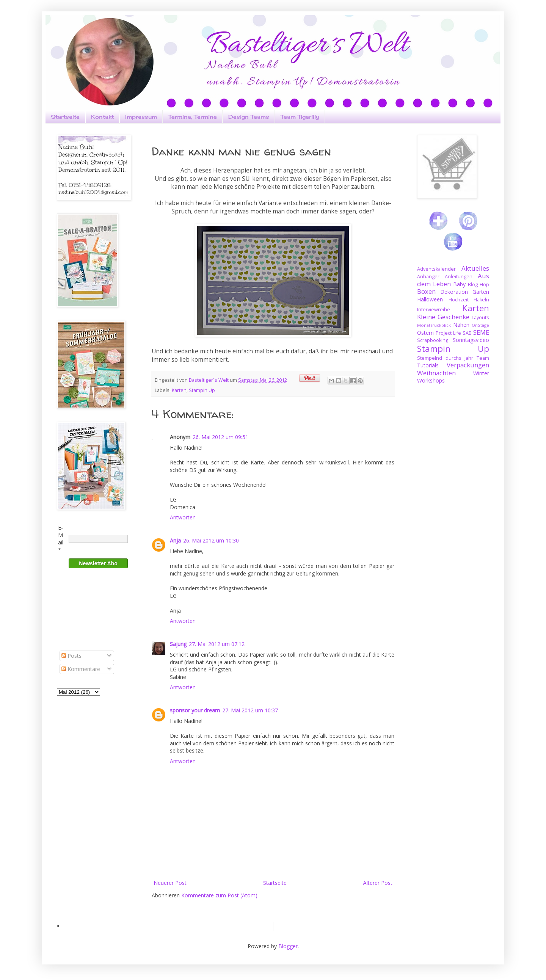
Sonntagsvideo (471, 340)
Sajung (178, 644)
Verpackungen (468, 365)
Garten (481, 292)
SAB (467, 333)
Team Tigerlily (300, 117)
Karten (179, 390)
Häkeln (481, 300)
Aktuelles (475, 268)
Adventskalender (436, 269)
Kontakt (102, 117)
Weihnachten (436, 373)
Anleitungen (459, 277)
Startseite (65, 117)
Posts (71, 656)
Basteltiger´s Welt (209, 380)
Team (483, 358)
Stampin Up (202, 390)
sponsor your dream (195, 710)
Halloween (430, 299)
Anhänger (428, 277)
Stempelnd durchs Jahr (445, 358)
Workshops (431, 380)
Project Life (448, 333)
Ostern (425, 333)
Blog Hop (479, 285)
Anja (175, 540)
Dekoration (454, 292)
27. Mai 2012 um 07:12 (217, 644)
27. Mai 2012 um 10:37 (250, 710)
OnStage (480, 325)
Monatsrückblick (434, 325)
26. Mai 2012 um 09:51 (220, 437)
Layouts (480, 318)
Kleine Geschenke (443, 317)
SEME (481, 332)
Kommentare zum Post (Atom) (219, 895)
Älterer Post (378, 883)
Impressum (141, 117)
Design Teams (249, 117)
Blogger (288, 946)
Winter (481, 373)
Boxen (426, 291)
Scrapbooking (433, 340)
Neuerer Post (170, 883)
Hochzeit (459, 300)
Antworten (183, 517)
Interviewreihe (434, 310)
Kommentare (81, 669)
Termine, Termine (193, 117)
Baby (459, 284)
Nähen (461, 325)
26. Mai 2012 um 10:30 (211, 540)
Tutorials (428, 365)
